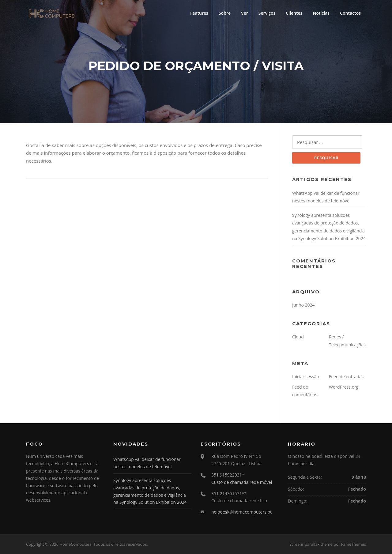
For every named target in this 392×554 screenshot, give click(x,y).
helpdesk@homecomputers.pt (241, 512)
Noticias (321, 13)
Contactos (350, 13)
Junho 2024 (303, 305)
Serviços (267, 13)
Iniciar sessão (306, 377)
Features (199, 13)
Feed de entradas (346, 377)
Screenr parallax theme (311, 544)
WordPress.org (344, 387)
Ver (245, 13)
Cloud (298, 337)
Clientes (294, 13)
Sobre (225, 13)
